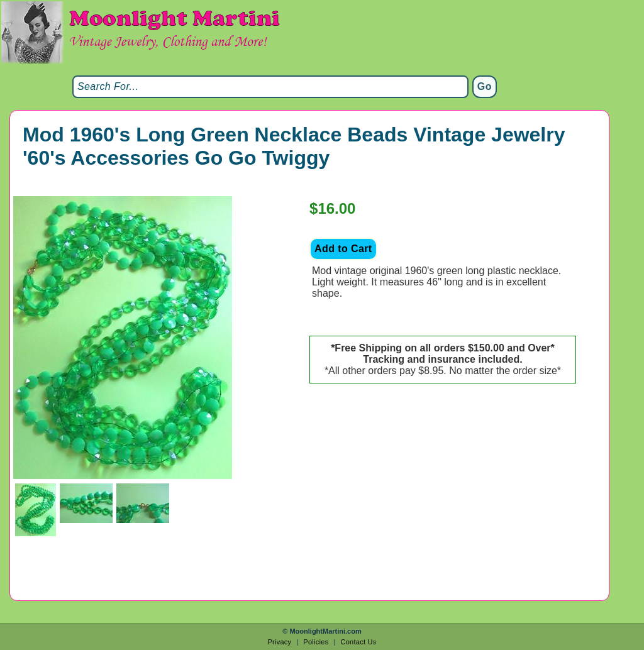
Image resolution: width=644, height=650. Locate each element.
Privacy (279, 642)
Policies (316, 642)
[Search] (270, 87)
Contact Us (358, 642)
